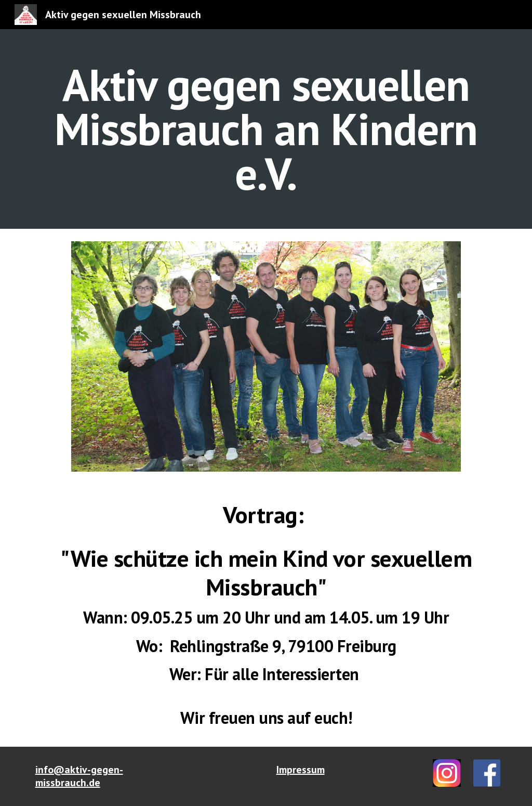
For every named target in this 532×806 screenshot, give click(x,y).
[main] (266, 129)
